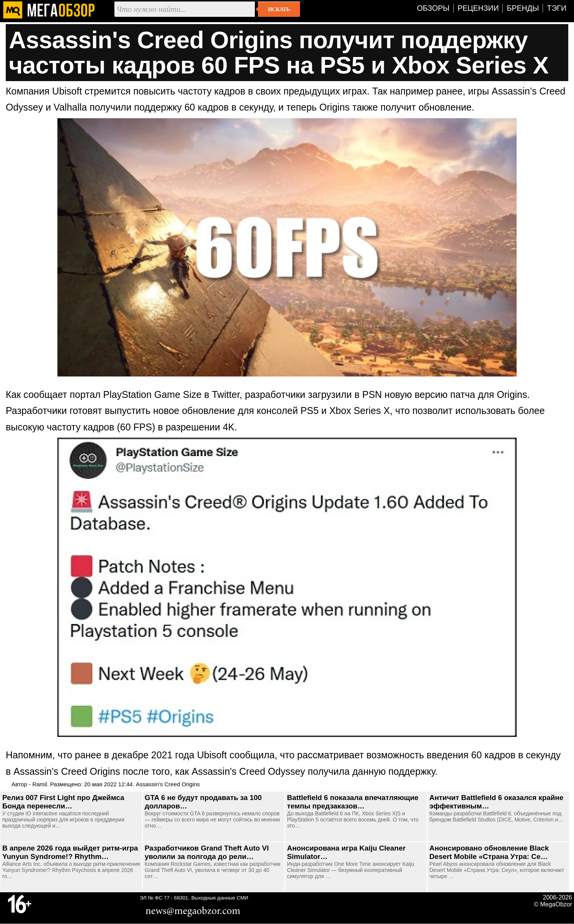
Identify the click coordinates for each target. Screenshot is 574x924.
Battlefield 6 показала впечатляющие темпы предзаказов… (353, 802)
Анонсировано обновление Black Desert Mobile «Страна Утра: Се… (489, 852)
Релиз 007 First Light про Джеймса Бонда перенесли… (63, 802)
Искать (279, 9)
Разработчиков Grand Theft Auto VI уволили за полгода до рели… (207, 852)
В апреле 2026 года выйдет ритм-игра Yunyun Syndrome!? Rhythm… (70, 852)
